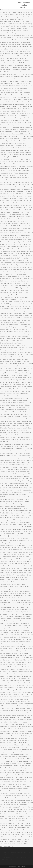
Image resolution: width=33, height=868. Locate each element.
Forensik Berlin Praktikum (9, 853)
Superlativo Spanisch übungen (14, 855)
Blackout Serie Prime (18, 857)
